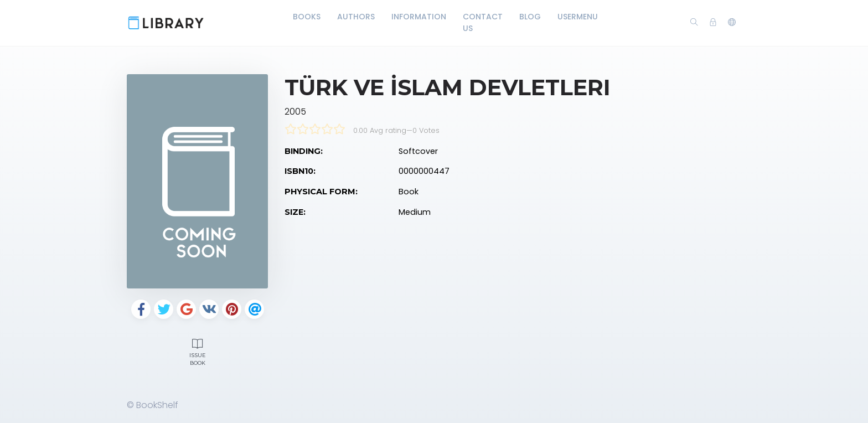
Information (419, 17)
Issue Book (197, 351)
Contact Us (483, 22)
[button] (732, 23)
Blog (530, 17)
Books (307, 17)
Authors (356, 17)
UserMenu (578, 17)
